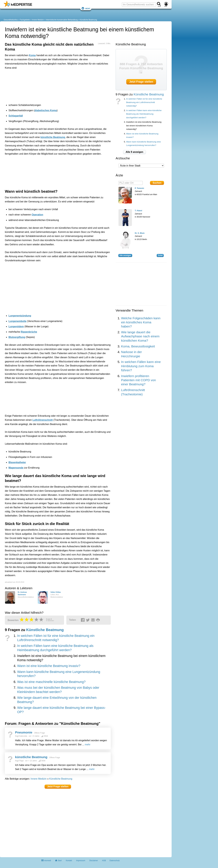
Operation (37, 215)
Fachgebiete (25, 20)
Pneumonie (24, 732)
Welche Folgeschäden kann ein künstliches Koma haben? (141, 322)
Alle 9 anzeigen (134, 152)
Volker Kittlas (56, 592)
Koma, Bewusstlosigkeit (138, 346)
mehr (88, 745)
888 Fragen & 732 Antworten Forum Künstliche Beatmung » (141, 68)
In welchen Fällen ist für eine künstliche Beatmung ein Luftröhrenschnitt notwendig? (144, 102)
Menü (86, 8)
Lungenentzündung (20, 316)
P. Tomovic (140, 188)
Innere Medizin (38, 20)
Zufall (160, 256)
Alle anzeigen (125, 256)
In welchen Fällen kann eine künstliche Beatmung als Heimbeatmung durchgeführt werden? (144, 114)
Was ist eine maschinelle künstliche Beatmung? (51, 682)
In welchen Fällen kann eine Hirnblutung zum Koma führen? (141, 366)
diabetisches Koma (46, 110)
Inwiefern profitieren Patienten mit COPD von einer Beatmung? (139, 380)
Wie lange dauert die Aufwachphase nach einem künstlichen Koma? (140, 336)
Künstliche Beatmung (88, 20)
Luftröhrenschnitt (43, 420)
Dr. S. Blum (140, 233)
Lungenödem (16, 326)
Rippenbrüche (29, 332)
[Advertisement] (52, 86)
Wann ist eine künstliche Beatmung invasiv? (49, 666)
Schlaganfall (16, 116)
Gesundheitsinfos (11, 20)
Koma (32, 55)
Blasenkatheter (17, 462)
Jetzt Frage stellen (58, 787)
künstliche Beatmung (53, 137)
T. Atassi (138, 211)
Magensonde (16, 468)
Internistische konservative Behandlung (62, 20)
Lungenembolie (17, 321)
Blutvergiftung (17, 337)
